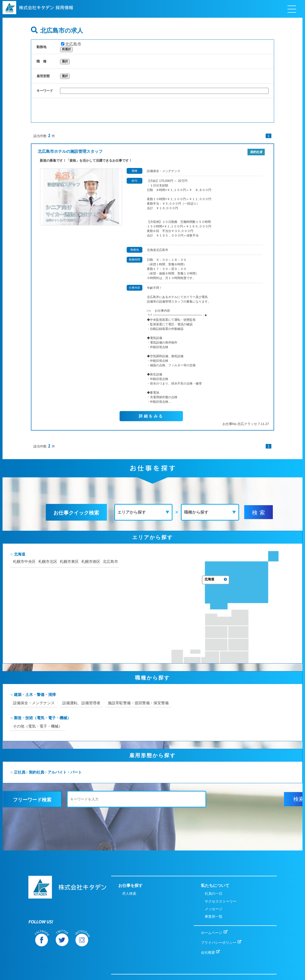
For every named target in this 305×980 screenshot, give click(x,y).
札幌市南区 (49, 585)
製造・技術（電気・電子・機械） (70, 716)
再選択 (66, 49)
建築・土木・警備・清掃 (62, 693)
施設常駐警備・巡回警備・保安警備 (172, 701)
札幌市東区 (99, 579)
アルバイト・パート (94, 771)
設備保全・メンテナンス (61, 701)
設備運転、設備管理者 (111, 701)
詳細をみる (151, 416)
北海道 (46, 572)
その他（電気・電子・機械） (65, 725)
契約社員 (64, 771)
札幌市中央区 (51, 579)
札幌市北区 (76, 579)
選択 (65, 61)
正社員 (46, 771)
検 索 (251, 513)
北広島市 (71, 44)
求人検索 (129, 875)
